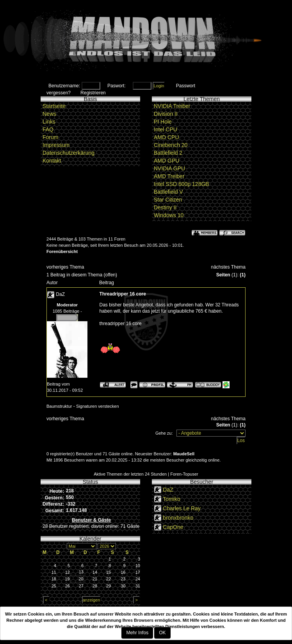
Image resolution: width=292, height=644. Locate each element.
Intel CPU (166, 129)
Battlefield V (168, 192)
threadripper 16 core (121, 324)
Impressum (56, 145)
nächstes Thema (229, 267)
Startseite (54, 106)
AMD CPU (166, 137)
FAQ (48, 129)
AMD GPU (166, 161)
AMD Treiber (169, 176)
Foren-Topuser (184, 474)
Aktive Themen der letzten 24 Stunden (130, 474)
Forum (50, 137)
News (49, 114)
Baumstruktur (59, 406)
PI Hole (163, 122)
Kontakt (52, 161)
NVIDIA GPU (169, 168)
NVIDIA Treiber (172, 106)
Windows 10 (169, 215)
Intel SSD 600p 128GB (182, 184)
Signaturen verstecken (97, 406)
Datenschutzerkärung (69, 153)
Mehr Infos (137, 633)
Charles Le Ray (182, 508)
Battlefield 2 (168, 153)
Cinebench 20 (171, 145)
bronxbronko (178, 518)
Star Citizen (168, 200)
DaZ (60, 294)
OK (162, 633)
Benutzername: (64, 86)
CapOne (173, 527)
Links (49, 122)
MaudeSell (184, 454)
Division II (166, 114)
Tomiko (171, 499)
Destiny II (165, 207)
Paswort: (117, 86)
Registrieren (93, 93)
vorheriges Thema (65, 267)
